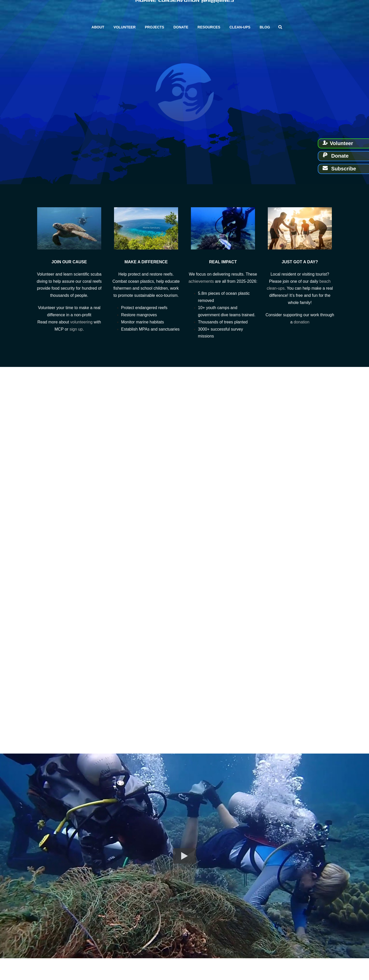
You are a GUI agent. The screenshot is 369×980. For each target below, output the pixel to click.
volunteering (81, 322)
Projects (154, 27)
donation (301, 322)
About (98, 27)
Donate (181, 27)
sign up (76, 329)
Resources (209, 27)
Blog (265, 27)
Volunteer (125, 27)
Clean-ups (240, 27)
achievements (201, 281)
